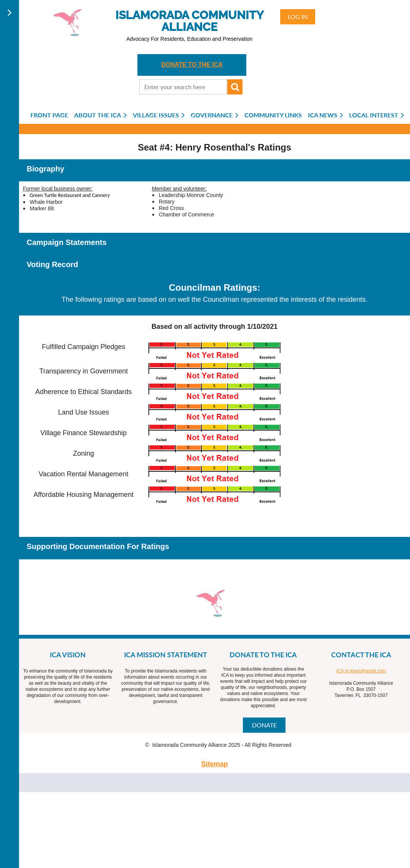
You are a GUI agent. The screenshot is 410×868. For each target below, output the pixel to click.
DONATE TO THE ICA (192, 65)
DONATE (264, 725)
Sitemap (214, 764)
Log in (298, 17)
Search (235, 87)
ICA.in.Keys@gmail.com (361, 671)
